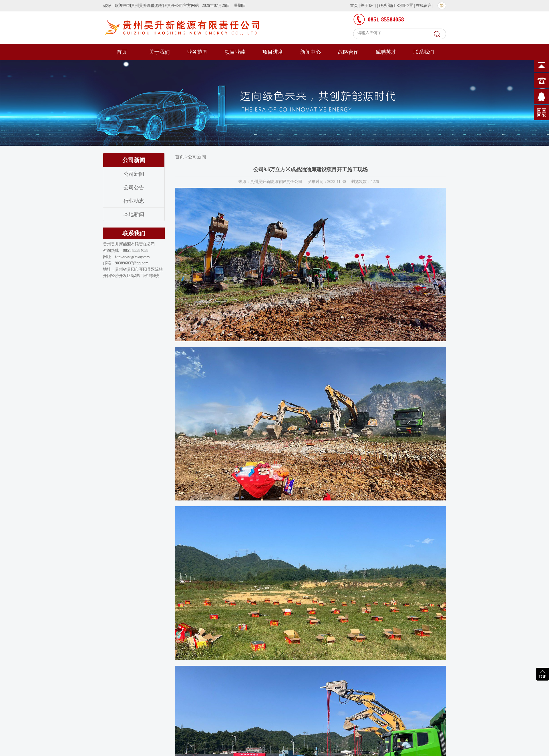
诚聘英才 (386, 52)
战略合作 (348, 52)
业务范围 (197, 52)
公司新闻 (134, 174)
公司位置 (405, 6)
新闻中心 (311, 52)
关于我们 (368, 6)
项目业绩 (235, 52)
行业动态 (134, 201)
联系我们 (387, 6)
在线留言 (424, 6)
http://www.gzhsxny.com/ (133, 257)
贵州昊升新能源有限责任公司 (157, 6)
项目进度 (273, 52)
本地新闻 (134, 214)
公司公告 (134, 187)
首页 (354, 6)
